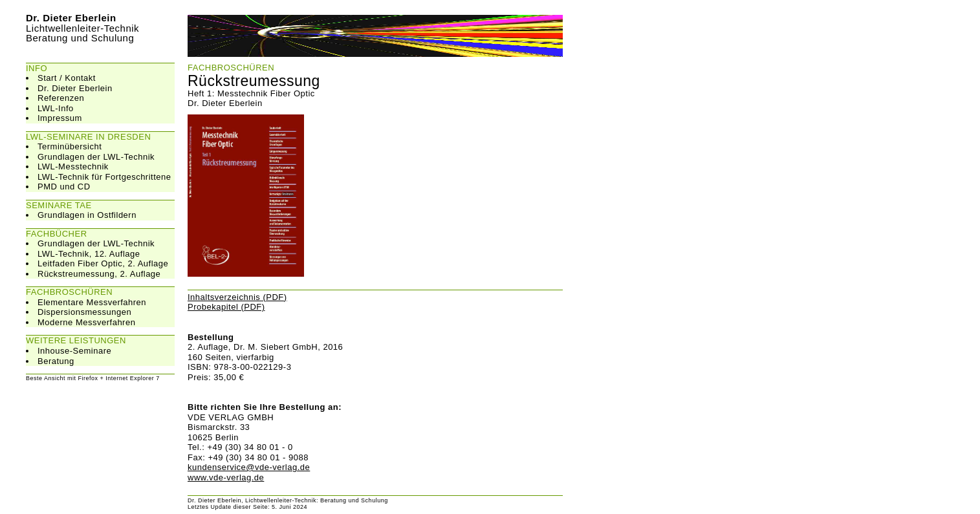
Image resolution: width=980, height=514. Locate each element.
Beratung (56, 361)
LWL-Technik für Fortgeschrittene (104, 177)
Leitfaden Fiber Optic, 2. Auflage (103, 263)
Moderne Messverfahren (86, 322)
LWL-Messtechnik (73, 166)
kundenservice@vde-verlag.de (249, 467)
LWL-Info (56, 108)
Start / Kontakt (67, 78)
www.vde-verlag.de (226, 477)
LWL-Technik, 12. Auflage (89, 254)
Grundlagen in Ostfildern (87, 215)
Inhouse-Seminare (74, 351)
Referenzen (61, 98)
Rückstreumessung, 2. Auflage (99, 274)
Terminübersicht (70, 146)
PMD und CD (64, 187)
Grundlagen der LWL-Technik (96, 157)
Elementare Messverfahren (92, 302)
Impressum (60, 118)
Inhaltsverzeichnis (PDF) (237, 297)
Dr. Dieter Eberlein (75, 88)
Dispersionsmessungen (84, 312)
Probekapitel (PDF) (226, 307)
